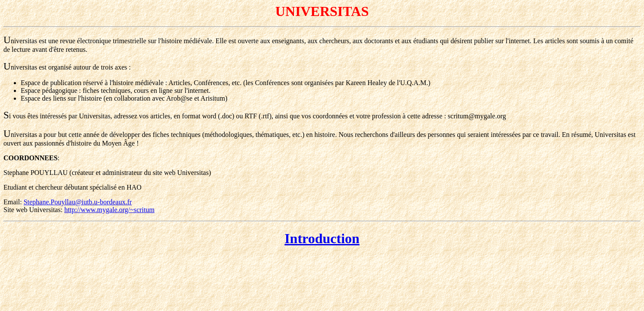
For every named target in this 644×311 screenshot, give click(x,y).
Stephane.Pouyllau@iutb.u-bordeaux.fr (78, 202)
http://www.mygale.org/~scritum (109, 210)
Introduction (322, 238)
